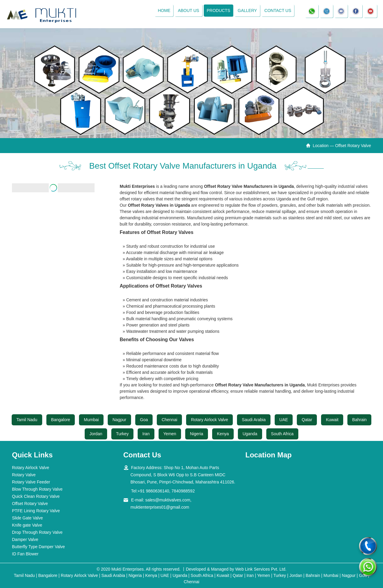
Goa (144, 420)
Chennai (169, 420)
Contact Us (278, 10)
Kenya (223, 434)
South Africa (282, 434)
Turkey (122, 434)
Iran (146, 434)
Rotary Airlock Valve (209, 420)
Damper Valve (25, 539)
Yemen (170, 434)
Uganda (250, 434)
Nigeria (197, 434)
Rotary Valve (24, 475)
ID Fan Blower (25, 554)
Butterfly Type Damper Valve (38, 547)
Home (164, 10)
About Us (188, 10)
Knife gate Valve (27, 525)
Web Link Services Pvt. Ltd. (261, 569)
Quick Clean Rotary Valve (36, 496)
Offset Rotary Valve (30, 504)
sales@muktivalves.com (168, 500)
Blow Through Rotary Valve (37, 489)
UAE (284, 420)
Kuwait (332, 420)
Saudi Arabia (254, 420)
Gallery (247, 10)
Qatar (307, 420)
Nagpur (119, 420)
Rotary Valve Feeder (31, 482)
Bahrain (359, 420)
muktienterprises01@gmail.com (160, 507)
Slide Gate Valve (27, 518)
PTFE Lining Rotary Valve (36, 511)
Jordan (96, 434)
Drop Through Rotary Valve (37, 532)
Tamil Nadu (27, 420)
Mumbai (91, 420)
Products (219, 10)
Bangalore (61, 420)
